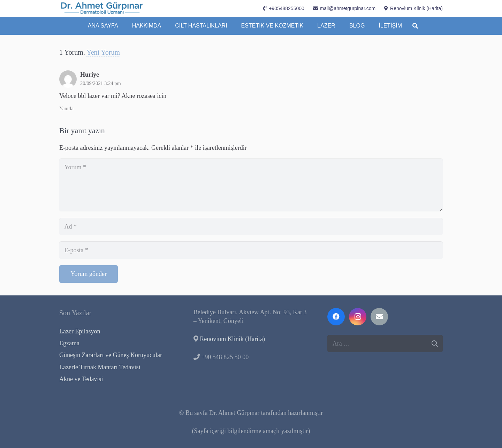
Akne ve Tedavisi (81, 379)
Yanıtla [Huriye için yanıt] (66, 108)
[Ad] (251, 226)
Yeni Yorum (103, 52)
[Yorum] (251, 185)
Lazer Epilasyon (80, 331)
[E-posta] (251, 250)
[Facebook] (336, 317)
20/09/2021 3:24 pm (101, 83)
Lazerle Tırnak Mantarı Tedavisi (100, 367)
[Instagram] (358, 317)
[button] (415, 26)
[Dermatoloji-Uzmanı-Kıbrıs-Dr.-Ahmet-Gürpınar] (102, 8)
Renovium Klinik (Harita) (232, 339)
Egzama (69, 343)
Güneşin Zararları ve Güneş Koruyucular (111, 355)
